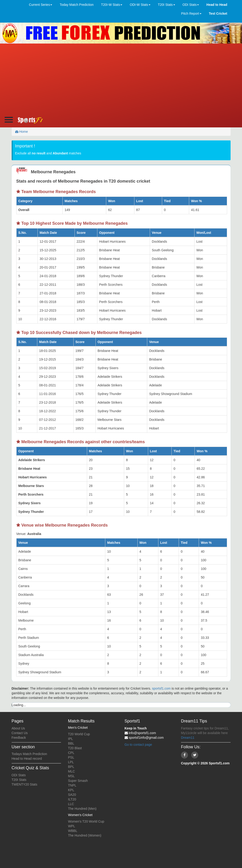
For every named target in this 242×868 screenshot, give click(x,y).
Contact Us (20, 733)
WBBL (73, 831)
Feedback (19, 738)
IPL (70, 739)
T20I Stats (19, 780)
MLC (72, 771)
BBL (71, 743)
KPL (71, 790)
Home (22, 132)
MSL (71, 776)
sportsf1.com (161, 688)
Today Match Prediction (77, 5)
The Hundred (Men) (82, 809)
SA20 (72, 795)
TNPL (72, 785)
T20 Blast (75, 748)
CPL (71, 753)
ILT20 (72, 799)
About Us (18, 728)
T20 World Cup (79, 734)
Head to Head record (27, 759)
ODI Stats (19, 775)
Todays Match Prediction (29, 754)
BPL (71, 767)
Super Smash (78, 781)
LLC (71, 804)
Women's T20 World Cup (86, 821)
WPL (72, 826)
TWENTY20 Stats (24, 784)
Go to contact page (138, 745)
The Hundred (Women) (85, 835)
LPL (71, 762)
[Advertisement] (121, 78)
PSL (71, 757)
